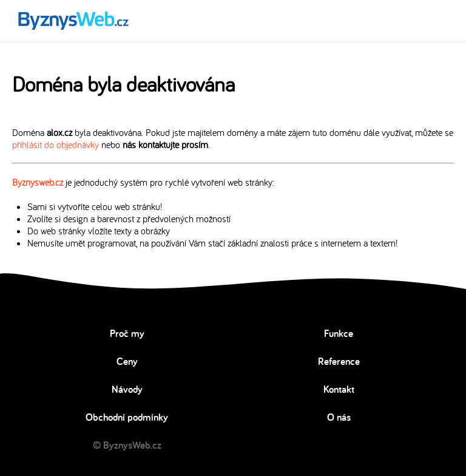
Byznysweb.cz (38, 182)
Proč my (127, 333)
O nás (339, 417)
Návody (127, 389)
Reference (339, 361)
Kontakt (339, 389)
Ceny (127, 361)
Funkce (339, 333)
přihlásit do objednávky (56, 144)
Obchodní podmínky (127, 417)
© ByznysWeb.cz (127, 445)
